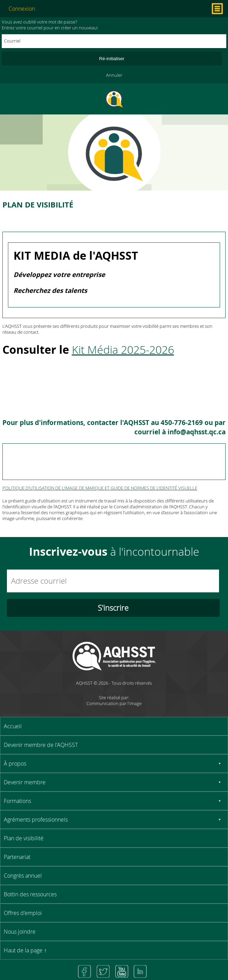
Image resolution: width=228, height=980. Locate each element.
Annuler (114, 75)
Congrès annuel (23, 876)
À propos (15, 764)
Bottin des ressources (30, 894)
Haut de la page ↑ (25, 950)
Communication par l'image (114, 704)
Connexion (22, 9)
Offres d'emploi (23, 913)
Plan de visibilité (24, 838)
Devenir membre (25, 782)
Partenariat (17, 857)
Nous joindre (20, 932)
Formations (17, 801)
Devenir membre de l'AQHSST (41, 745)
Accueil (13, 726)
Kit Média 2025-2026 (123, 349)
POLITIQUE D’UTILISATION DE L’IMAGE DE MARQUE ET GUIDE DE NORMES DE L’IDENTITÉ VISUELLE (100, 488)
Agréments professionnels (36, 820)
